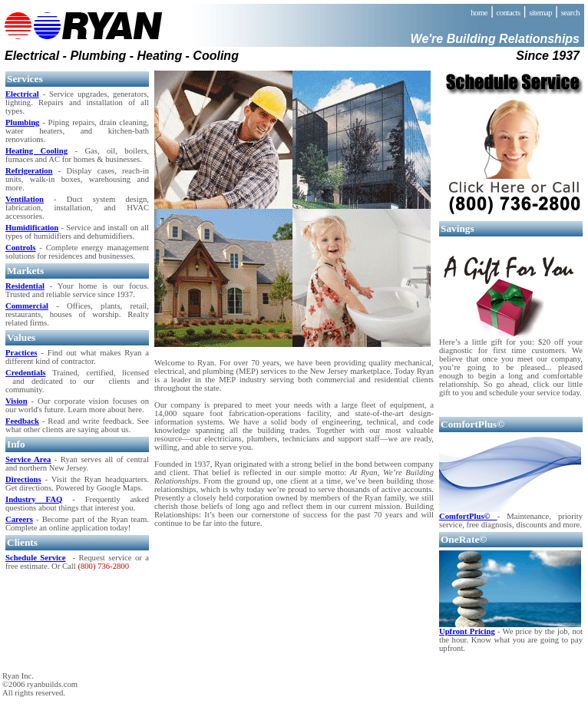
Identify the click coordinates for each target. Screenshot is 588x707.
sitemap (540, 13)
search (570, 13)
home (479, 13)
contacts (509, 13)
